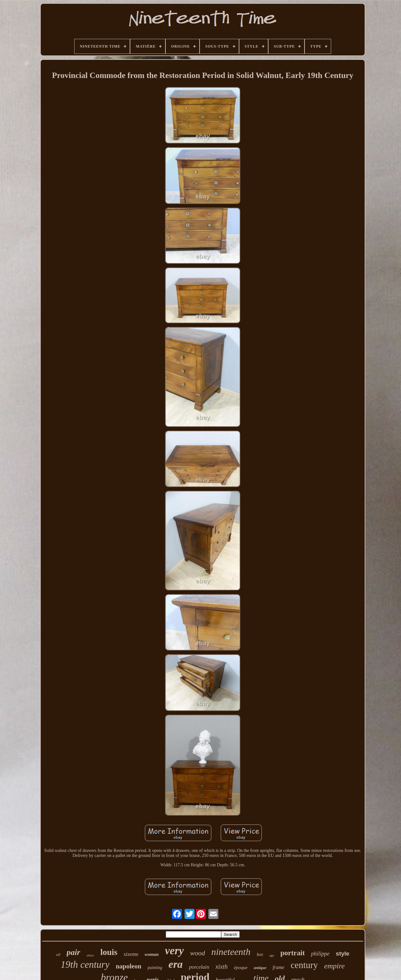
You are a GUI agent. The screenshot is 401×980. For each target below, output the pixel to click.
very (174, 951)
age (272, 955)
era (176, 964)
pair (73, 952)
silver (90, 955)
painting (155, 968)
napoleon (128, 966)
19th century (85, 964)
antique (260, 968)
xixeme (131, 954)
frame (278, 967)
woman (152, 954)
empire (335, 966)
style (343, 954)
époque (241, 967)
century (304, 965)
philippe (320, 954)
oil (58, 954)
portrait (293, 953)
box (260, 954)
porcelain (199, 967)
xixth (222, 967)
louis (109, 952)
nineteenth (231, 952)
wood (198, 953)
